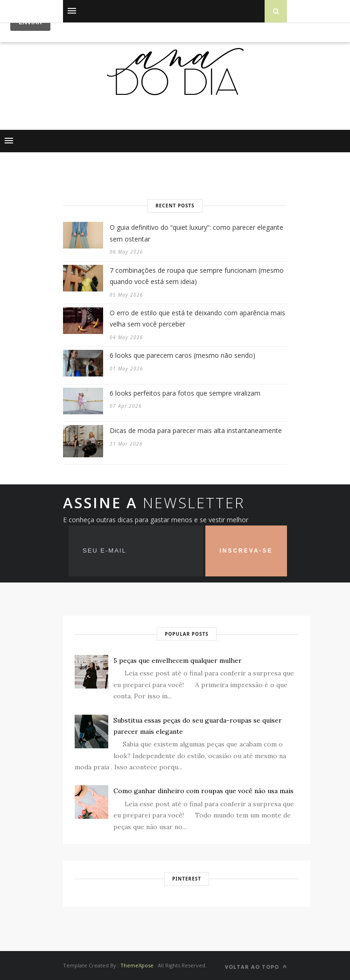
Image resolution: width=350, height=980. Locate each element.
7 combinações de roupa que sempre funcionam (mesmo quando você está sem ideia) (197, 276)
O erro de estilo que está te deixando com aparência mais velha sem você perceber (197, 319)
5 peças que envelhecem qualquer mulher (178, 660)
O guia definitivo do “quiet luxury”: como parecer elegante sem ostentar (196, 233)
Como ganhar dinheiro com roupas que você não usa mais (203, 791)
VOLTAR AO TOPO (256, 967)
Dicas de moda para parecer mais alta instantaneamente (196, 430)
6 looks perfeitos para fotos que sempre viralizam (185, 393)
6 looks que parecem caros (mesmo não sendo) (182, 355)
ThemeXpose (137, 965)
